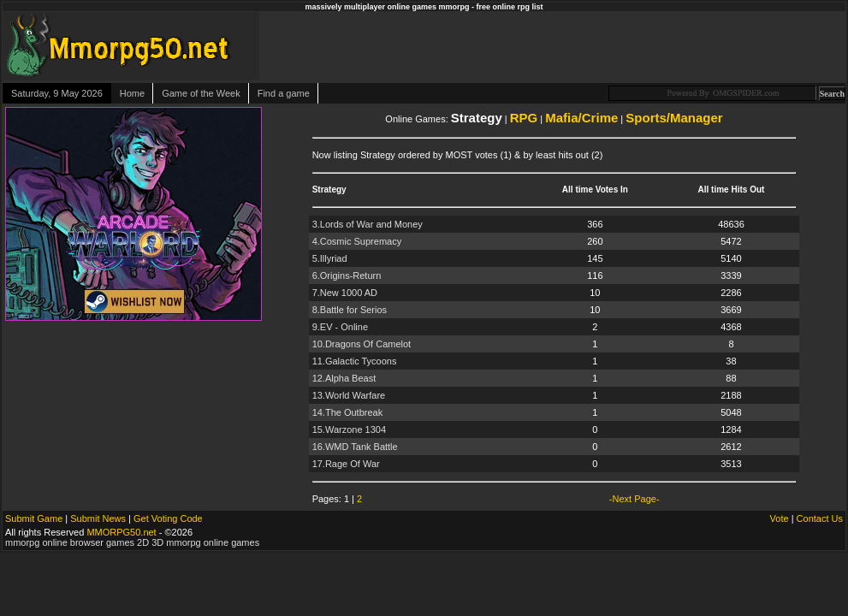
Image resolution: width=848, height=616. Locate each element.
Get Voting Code (168, 518)
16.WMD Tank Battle (355, 447)
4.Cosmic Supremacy (357, 241)
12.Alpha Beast (344, 378)
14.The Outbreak (348, 412)
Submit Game (34, 518)
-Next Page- (635, 499)
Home (132, 93)
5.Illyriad (330, 258)
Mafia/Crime (581, 118)
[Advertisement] (649, 46)
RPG (524, 118)
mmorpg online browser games (70, 542)
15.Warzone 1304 (349, 429)
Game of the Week (201, 93)
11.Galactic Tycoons (355, 361)
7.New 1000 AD (345, 293)
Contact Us (820, 518)
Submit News (98, 518)
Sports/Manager (674, 118)
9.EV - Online (340, 327)
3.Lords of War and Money (368, 224)
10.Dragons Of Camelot (362, 344)
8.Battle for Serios (350, 310)
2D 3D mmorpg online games (198, 542)
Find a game (284, 93)
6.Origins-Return (347, 275)
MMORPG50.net (121, 532)
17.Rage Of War (346, 464)
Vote (780, 518)
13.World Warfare (349, 395)
